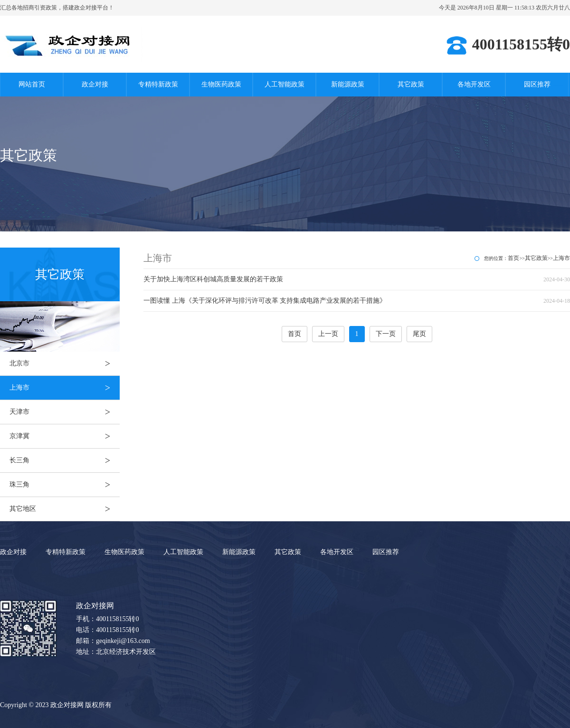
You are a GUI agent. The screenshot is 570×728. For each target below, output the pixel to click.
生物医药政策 (221, 84)
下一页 (386, 334)
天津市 (65, 412)
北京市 (65, 364)
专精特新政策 (158, 84)
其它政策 (411, 84)
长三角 (65, 460)
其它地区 (65, 509)
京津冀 (65, 436)
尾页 (419, 334)
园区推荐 (537, 84)
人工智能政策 (285, 84)
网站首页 (32, 84)
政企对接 (95, 84)
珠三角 (65, 485)
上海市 (65, 388)
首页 (513, 258)
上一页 (328, 334)
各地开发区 (474, 84)
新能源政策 (348, 84)
